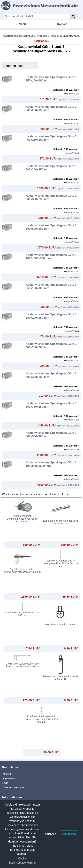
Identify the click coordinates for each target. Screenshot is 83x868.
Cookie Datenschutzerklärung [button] (22, 861)
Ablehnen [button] (50, 834)
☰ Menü (21, 24)
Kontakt (62, 24)
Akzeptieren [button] (69, 834)
